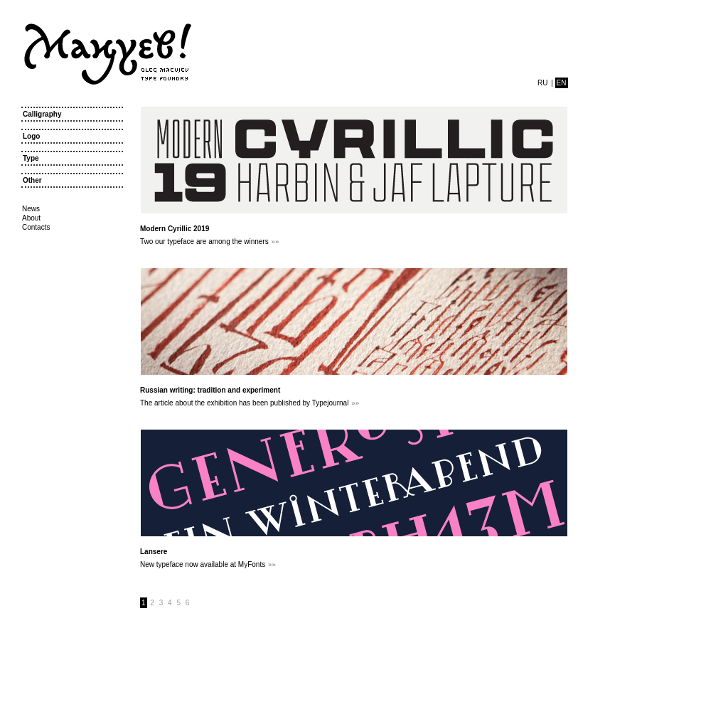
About (31, 218)
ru (542, 83)
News (31, 209)
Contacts (36, 227)
